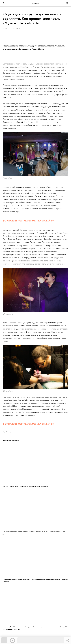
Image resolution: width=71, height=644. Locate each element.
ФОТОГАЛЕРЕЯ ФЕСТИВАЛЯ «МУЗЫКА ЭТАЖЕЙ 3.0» (29, 221)
